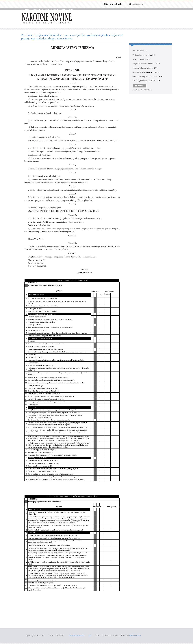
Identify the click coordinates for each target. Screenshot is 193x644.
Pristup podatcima (76, 636)
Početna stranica (138, 4)
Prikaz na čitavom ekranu (142, 90)
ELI (90, 636)
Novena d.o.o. (135, 636)
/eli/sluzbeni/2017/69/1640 (148, 81)
